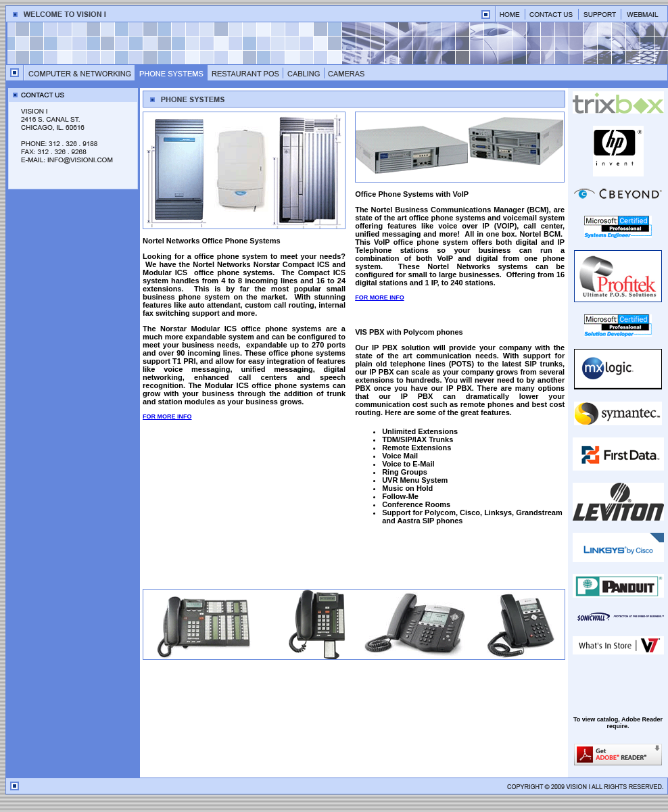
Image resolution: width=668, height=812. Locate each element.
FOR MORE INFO (167, 416)
